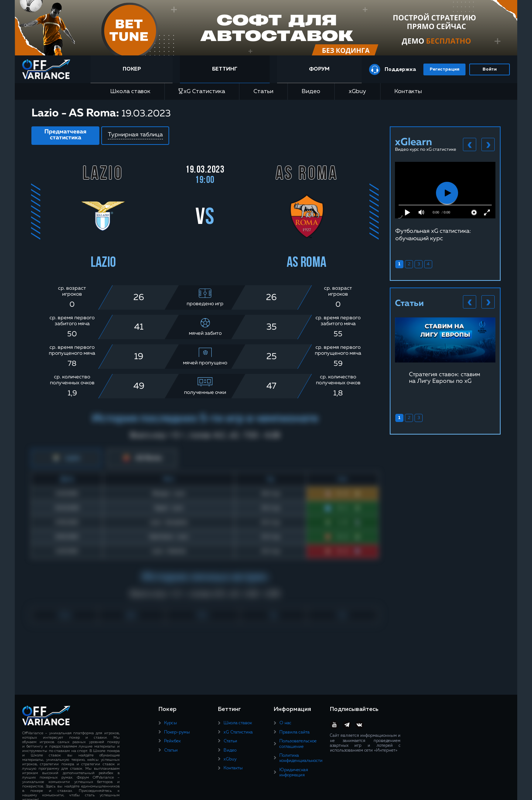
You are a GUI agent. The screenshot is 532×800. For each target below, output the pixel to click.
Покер (132, 69)
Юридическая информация (294, 773)
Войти (490, 69)
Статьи (263, 92)
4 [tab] (428, 264)
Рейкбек (172, 741)
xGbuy (357, 92)
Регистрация (444, 69)
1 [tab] (399, 264)
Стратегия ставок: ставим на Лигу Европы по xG (445, 378)
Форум (319, 69)
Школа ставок (130, 92)
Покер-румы (177, 732)
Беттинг (225, 69)
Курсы (170, 723)
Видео (311, 92)
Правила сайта (294, 732)
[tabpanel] (445, 202)
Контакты (408, 92)
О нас (285, 723)
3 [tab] (419, 264)
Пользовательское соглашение (298, 744)
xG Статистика (202, 91)
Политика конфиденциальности (301, 758)
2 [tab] (409, 264)
